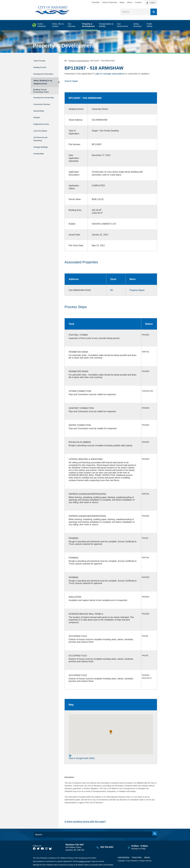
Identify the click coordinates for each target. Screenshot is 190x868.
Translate (95, 2)
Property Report (137, 290)
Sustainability (40, 153)
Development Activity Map (40, 101)
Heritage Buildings (43, 148)
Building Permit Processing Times (41, 93)
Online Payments (110, 2)
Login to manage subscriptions (110, 74)
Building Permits (42, 66)
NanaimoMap (40, 117)
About (130, 2)
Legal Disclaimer (124, 857)
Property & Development (64, 46)
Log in (153, 2)
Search (154, 12)
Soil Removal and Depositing (43, 141)
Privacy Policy (137, 857)
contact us (82, 861)
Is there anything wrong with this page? (85, 821)
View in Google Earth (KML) (82, 757)
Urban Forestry (41, 60)
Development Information (40, 73)
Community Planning (39, 109)
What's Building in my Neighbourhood (43, 83)
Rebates (38, 122)
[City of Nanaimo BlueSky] (51, 848)
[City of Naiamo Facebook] (34, 848)
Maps (122, 2)
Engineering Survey (44, 128)
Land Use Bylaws (43, 133)
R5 (112, 290)
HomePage (66, 60)
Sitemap (147, 857)
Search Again (71, 81)
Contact (138, 2)
